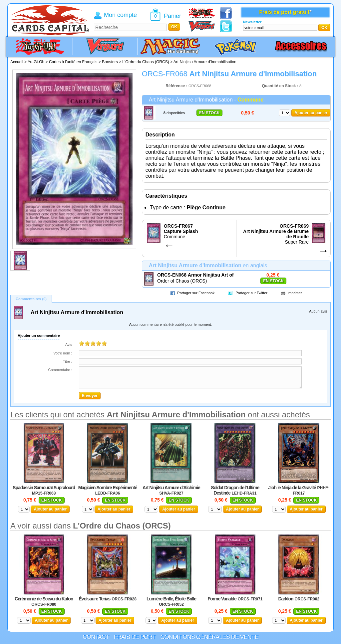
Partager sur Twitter (251, 293)
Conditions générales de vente (209, 637)
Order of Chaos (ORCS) (182, 281)
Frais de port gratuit (284, 12)
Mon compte (120, 15)
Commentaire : (60, 370)
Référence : (177, 86)
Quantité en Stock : (280, 86)
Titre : (68, 361)
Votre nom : (63, 353)
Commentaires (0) (31, 299)
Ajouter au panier (311, 113)
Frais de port (135, 637)
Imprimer (295, 293)
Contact (96, 637)
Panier (172, 16)
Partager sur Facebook (196, 293)
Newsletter (252, 22)
